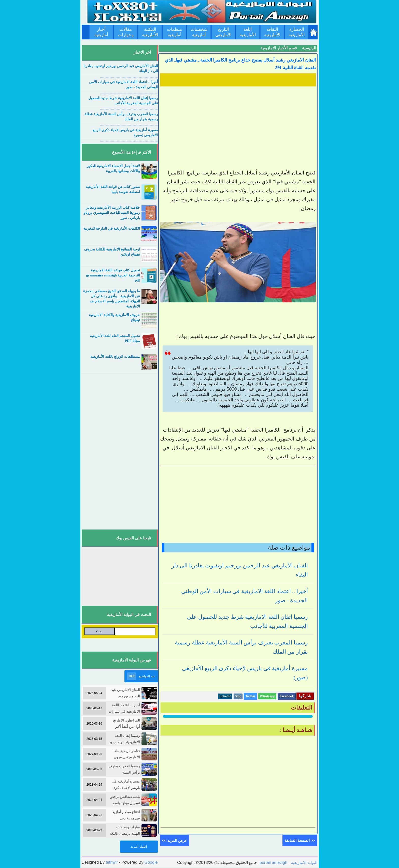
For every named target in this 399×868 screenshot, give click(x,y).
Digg (238, 696)
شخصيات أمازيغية (199, 32)
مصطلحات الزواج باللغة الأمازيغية (115, 357)
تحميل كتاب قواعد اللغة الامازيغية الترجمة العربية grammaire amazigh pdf (113, 275)
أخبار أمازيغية (101, 32)
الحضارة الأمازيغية (297, 32)
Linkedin (225, 696)
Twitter (250, 696)
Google (151, 862)
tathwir (112, 862)
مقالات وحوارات (126, 32)
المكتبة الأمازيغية (150, 32)
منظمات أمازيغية (174, 32)
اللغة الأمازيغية (248, 32)
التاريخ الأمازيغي (223, 32)
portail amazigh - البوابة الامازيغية (288, 863)
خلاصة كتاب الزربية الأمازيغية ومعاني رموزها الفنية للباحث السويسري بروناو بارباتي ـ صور (112, 213)
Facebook (287, 696)
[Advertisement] (238, 124)
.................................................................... (129, 77)
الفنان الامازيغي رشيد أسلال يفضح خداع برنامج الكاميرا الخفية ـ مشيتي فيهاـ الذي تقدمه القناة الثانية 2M (240, 64)
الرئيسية (309, 48)
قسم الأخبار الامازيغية (279, 48)
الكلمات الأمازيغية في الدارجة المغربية (112, 229)
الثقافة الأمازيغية (272, 32)
